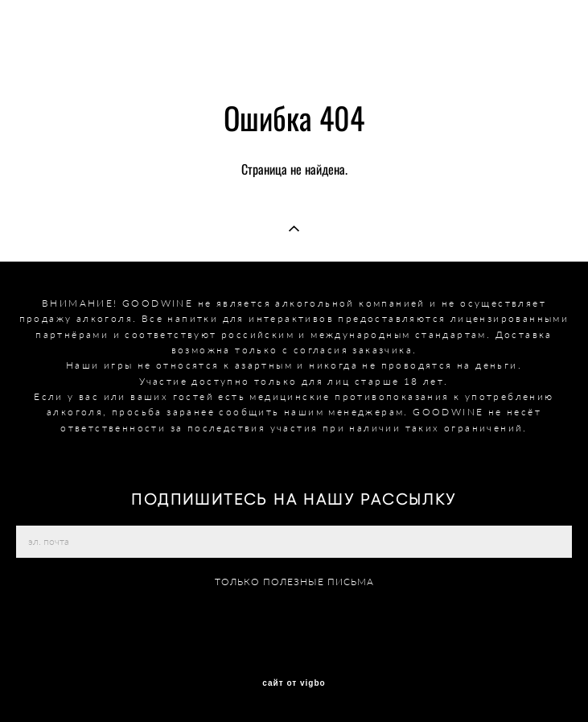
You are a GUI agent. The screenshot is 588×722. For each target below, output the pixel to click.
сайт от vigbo (294, 683)
